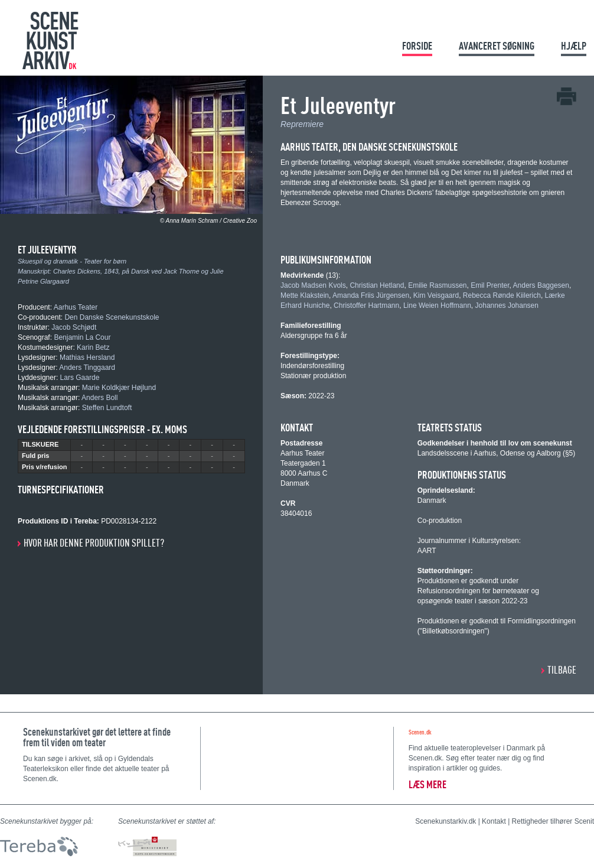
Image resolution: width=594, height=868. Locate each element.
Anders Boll (99, 398)
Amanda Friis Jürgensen (371, 295)
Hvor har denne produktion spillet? (94, 543)
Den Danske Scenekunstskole (112, 317)
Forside (417, 46)
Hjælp (574, 46)
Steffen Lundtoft (107, 408)
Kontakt (494, 821)
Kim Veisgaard (436, 295)
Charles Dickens (77, 271)
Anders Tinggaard (87, 368)
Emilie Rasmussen (437, 285)
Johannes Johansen (507, 305)
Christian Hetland (377, 285)
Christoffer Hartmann (366, 305)
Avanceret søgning (497, 46)
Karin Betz (93, 347)
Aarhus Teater (76, 307)
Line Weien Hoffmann (437, 305)
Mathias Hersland (87, 357)
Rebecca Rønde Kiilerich (502, 295)
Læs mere (427, 784)
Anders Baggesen (541, 285)
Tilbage (562, 670)
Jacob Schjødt (74, 327)
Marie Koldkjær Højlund (119, 388)
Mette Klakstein (305, 295)
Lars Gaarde (80, 378)
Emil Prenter (490, 285)
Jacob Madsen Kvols (313, 285)
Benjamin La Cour (82, 337)
